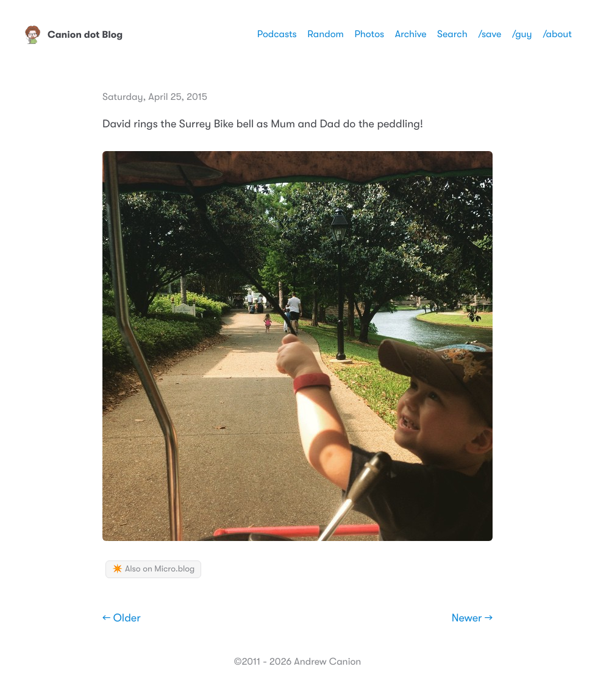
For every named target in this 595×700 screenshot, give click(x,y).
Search (452, 34)
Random (326, 34)
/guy (522, 34)
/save (490, 34)
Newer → (472, 618)
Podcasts (277, 34)
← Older (122, 618)
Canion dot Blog (73, 35)
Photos (369, 34)
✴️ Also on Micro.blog (153, 569)
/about (557, 34)
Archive (411, 34)
